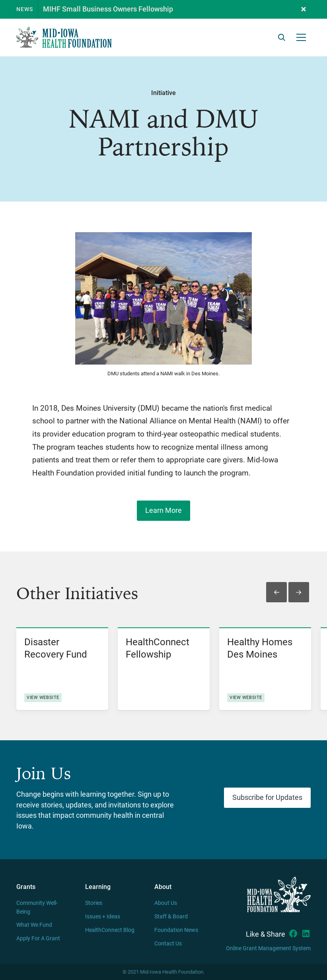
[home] (64, 37)
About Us (166, 903)
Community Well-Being (37, 907)
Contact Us (168, 944)
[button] (304, 9)
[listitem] (62, 669)
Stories (94, 903)
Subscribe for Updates (267, 798)
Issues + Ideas (103, 917)
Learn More (163, 510)
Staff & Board (171, 917)
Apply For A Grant (38, 938)
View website (43, 698)
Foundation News (176, 930)
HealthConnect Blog (110, 930)
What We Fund (34, 925)
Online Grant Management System (268, 948)
